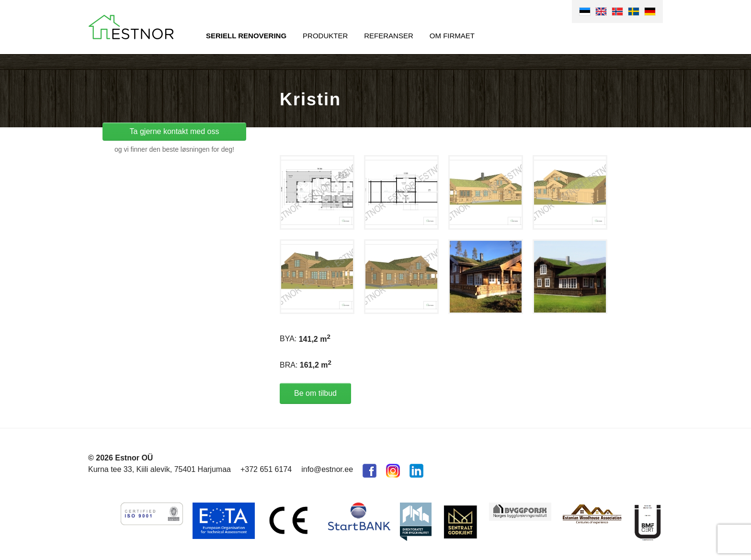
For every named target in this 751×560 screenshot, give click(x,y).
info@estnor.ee (327, 469)
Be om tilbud (315, 393)
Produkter (325, 36)
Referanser (389, 36)
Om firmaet (452, 36)
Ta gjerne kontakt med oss (175, 131)
